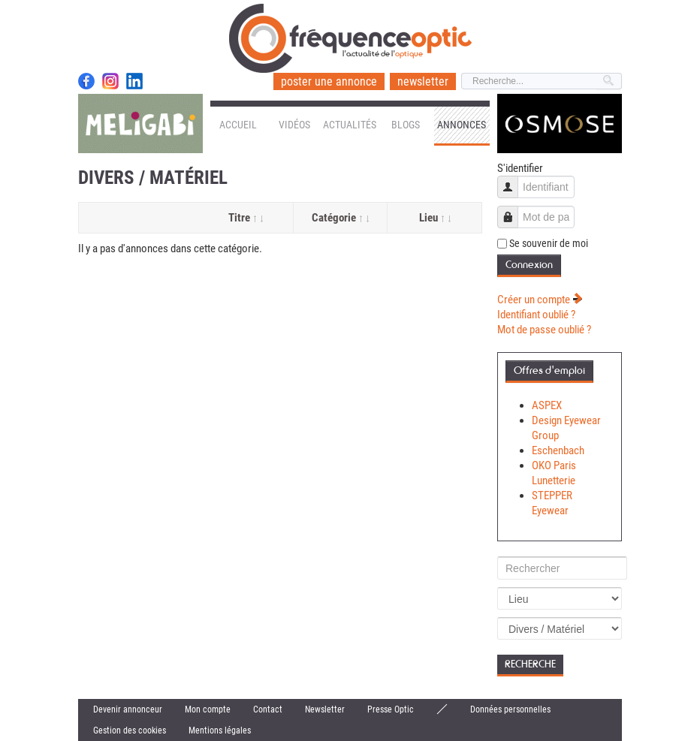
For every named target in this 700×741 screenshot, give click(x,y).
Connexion (529, 265)
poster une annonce (329, 81)
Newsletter (325, 709)
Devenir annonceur (128, 709)
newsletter (423, 81)
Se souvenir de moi (549, 243)
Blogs (406, 125)
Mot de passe (513, 210)
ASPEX (547, 405)
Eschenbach (558, 450)
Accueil (238, 125)
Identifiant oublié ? (536, 315)
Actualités (350, 125)
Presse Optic (391, 709)
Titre (246, 218)
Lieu (435, 218)
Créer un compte (540, 300)
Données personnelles (510, 709)
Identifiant (513, 180)
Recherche (530, 664)
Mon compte (208, 709)
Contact (268, 709)
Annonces (462, 125)
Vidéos (294, 125)
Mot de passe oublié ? (544, 330)
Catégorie (340, 218)
